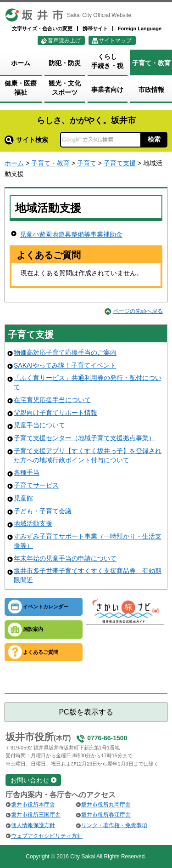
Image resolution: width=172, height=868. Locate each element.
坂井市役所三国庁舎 (36, 815)
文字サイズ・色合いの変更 (42, 28)
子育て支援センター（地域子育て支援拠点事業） (84, 438)
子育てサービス (36, 485)
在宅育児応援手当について (52, 400)
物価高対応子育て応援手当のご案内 (65, 352)
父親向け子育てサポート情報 (55, 413)
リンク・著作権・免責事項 (114, 825)
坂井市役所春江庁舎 (106, 815)
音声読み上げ (64, 40)
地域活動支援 (33, 523)
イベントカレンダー (46, 607)
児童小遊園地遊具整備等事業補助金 (71, 234)
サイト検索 (26, 140)
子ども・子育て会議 (43, 511)
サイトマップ (115, 40)
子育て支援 (120, 163)
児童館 (23, 498)
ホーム (14, 163)
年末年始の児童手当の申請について (65, 558)
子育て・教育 (50, 163)
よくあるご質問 (41, 652)
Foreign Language (140, 28)
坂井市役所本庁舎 (33, 805)
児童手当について (39, 425)
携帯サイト (95, 28)
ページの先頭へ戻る (138, 311)
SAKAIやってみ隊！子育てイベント (65, 365)
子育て (87, 163)
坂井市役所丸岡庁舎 (106, 805)
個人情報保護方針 (33, 825)
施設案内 (33, 629)
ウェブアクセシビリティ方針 (47, 836)
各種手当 (27, 472)
